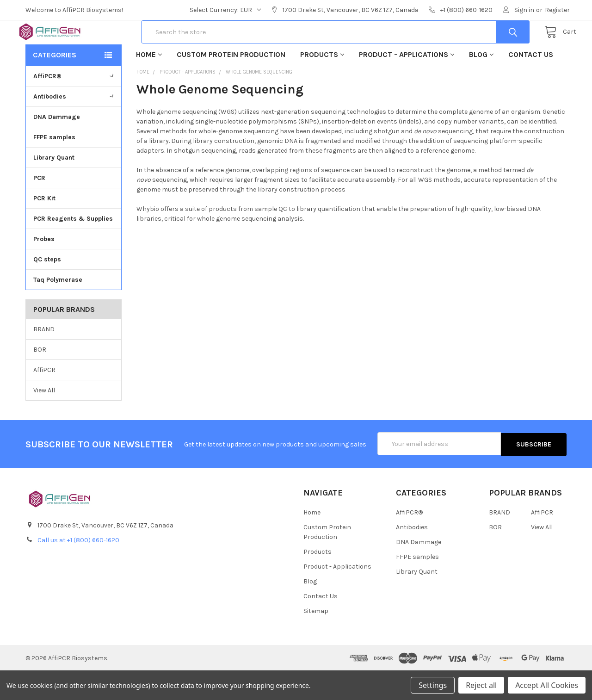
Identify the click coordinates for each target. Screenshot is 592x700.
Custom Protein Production (231, 84)
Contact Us (531, 84)
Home (149, 84)
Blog (481, 84)
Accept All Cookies (547, 685)
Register (557, 10)
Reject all (481, 685)
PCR (39, 207)
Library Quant (54, 187)
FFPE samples (54, 166)
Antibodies (75, 126)
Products (322, 84)
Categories (55, 84)
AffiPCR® (75, 105)
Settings (433, 685)
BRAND (44, 359)
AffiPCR (44, 399)
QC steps (47, 288)
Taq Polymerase (58, 309)
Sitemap (316, 640)
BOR (40, 379)
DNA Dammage (57, 146)
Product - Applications (407, 84)
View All (44, 419)
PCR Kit (44, 227)
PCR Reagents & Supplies (73, 248)
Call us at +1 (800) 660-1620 (78, 568)
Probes (44, 268)
